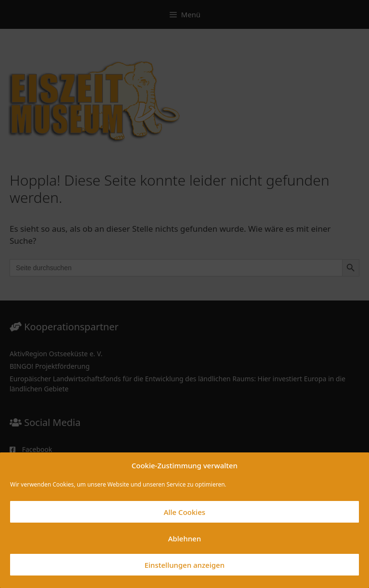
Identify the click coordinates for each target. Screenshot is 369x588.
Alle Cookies (185, 512)
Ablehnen (185, 538)
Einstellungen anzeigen (185, 565)
